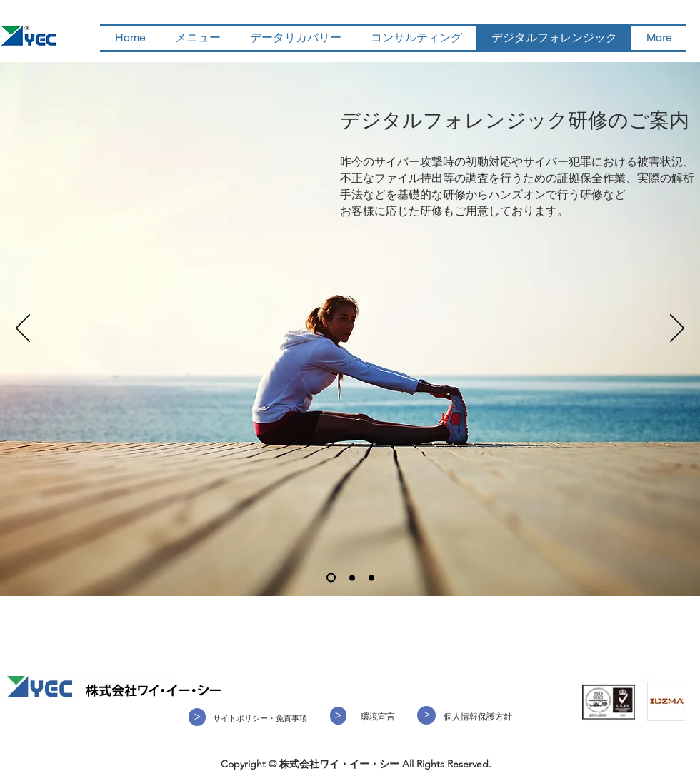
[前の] (23, 329)
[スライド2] (352, 578)
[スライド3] (371, 578)
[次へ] (677, 329)
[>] (338, 716)
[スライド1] (331, 578)
